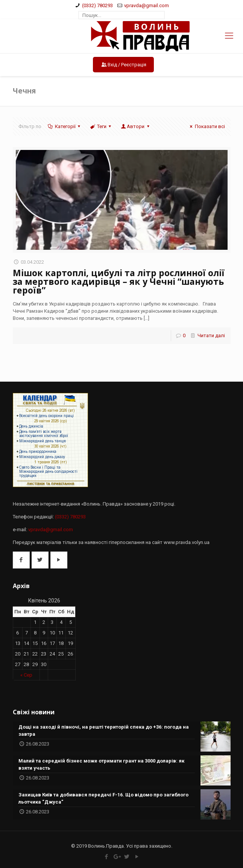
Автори (136, 126)
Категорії (65, 126)
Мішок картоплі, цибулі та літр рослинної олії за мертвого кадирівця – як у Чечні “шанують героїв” (119, 281)
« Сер (26, 675)
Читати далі (211, 335)
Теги (101, 126)
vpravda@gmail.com (147, 5)
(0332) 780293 (97, 5)
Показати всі (206, 126)
